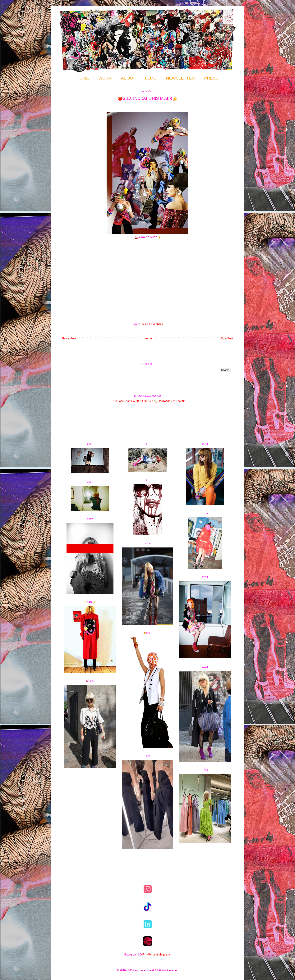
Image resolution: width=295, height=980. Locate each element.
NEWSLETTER (180, 78)
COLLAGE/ (119, 401)
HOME (83, 78)
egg (144, 324)
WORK (105, 78)
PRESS (211, 78)
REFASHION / (145, 401)
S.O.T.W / (131, 401)
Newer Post (69, 338)
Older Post (227, 338)
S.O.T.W (151, 324)
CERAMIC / (166, 401)
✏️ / (156, 401)
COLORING (179, 401)
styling (159, 324)
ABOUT (128, 78)
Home (148, 338)
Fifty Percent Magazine (157, 955)
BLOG (151, 78)
